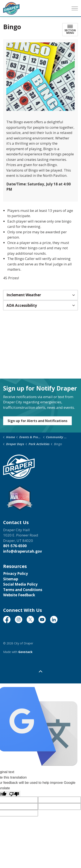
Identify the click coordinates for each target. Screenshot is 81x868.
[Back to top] (40, 671)
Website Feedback (19, 595)
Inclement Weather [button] (24, 295)
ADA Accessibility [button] (22, 305)
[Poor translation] (14, 794)
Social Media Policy (20, 584)
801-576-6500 (15, 546)
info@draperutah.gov (23, 551)
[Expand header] (75, 8)
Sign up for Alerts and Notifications (37, 421)
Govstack (25, 652)
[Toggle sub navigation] (70, 30)
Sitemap (11, 579)
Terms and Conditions (23, 590)
